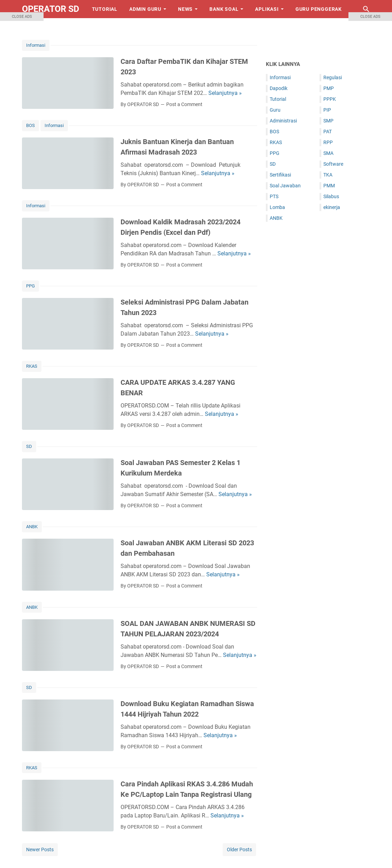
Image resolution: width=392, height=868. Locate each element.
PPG (30, 286)
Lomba (277, 207)
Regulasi (333, 77)
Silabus (331, 196)
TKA (328, 175)
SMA (328, 153)
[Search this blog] (366, 9)
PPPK (330, 99)
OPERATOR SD (51, 9)
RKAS (32, 366)
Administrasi (283, 121)
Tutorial (105, 9)
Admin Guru (145, 9)
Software (333, 164)
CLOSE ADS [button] (22, 17)
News (185, 9)
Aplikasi (267, 9)
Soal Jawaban (285, 186)
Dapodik (279, 88)
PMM (329, 186)
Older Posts (239, 850)
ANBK (32, 527)
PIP (327, 110)
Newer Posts (40, 850)
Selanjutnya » (225, 93)
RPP (328, 142)
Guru (275, 110)
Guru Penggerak (319, 9)
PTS (274, 196)
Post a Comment (184, 104)
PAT (328, 132)
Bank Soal (224, 9)
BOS (274, 132)
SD (29, 446)
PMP (329, 88)
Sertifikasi (280, 175)
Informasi (54, 125)
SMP (328, 121)
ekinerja (332, 207)
